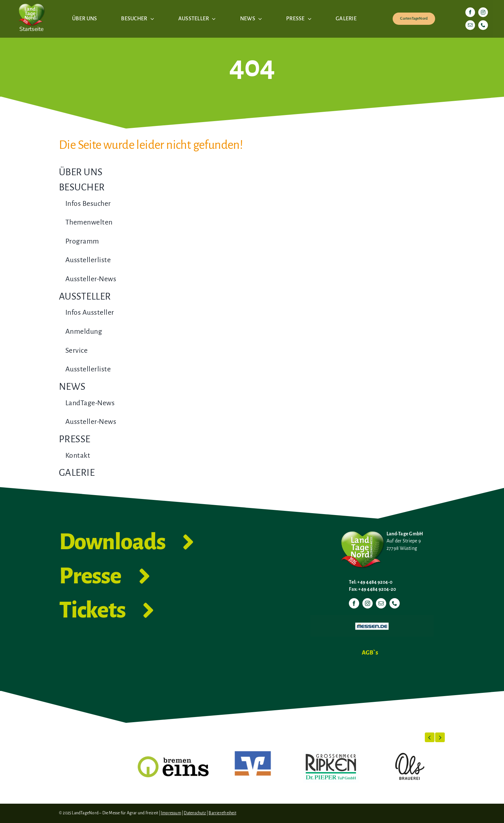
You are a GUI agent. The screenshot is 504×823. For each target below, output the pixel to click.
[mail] (470, 25)
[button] (430, 737)
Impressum (171, 813)
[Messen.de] (372, 617)
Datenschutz (195, 813)
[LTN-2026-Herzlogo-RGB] (32, 3)
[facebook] (470, 12)
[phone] (483, 25)
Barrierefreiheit (222, 813)
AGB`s (370, 653)
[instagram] (483, 12)
